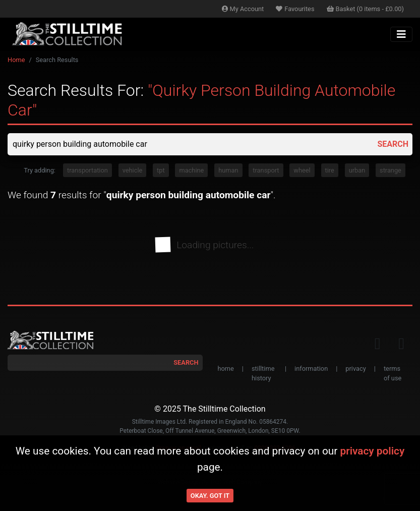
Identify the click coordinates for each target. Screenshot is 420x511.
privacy (355, 368)
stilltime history (263, 373)
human (228, 170)
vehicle (133, 170)
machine (191, 170)
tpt (161, 170)
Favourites (295, 9)
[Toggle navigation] (401, 34)
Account (243, 9)
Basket (366, 9)
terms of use (393, 373)
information (311, 368)
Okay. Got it (210, 496)
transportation (87, 170)
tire (330, 170)
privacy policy (372, 451)
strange (391, 170)
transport (266, 170)
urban (357, 170)
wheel (302, 170)
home (226, 368)
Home (16, 60)
